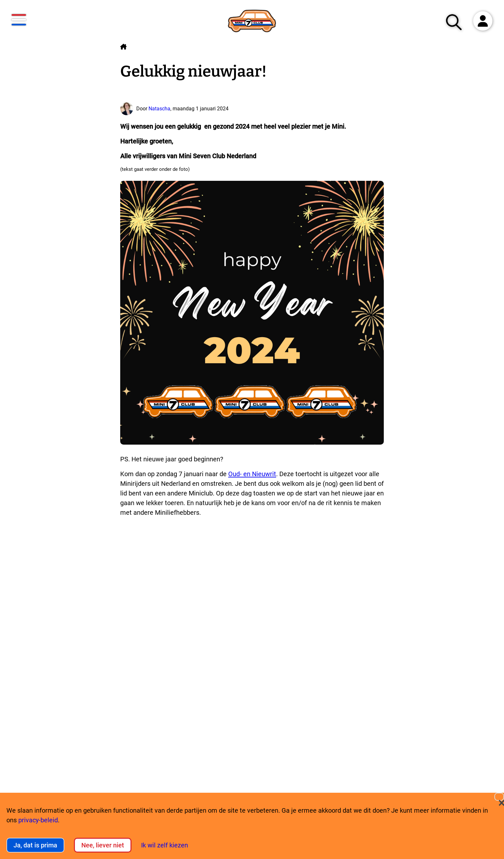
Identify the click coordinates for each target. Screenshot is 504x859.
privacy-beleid (38, 820)
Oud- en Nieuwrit (252, 474)
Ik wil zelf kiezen (165, 845)
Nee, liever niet (103, 845)
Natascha (159, 109)
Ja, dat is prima (35, 845)
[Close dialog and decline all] (499, 797)
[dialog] (252, 826)
